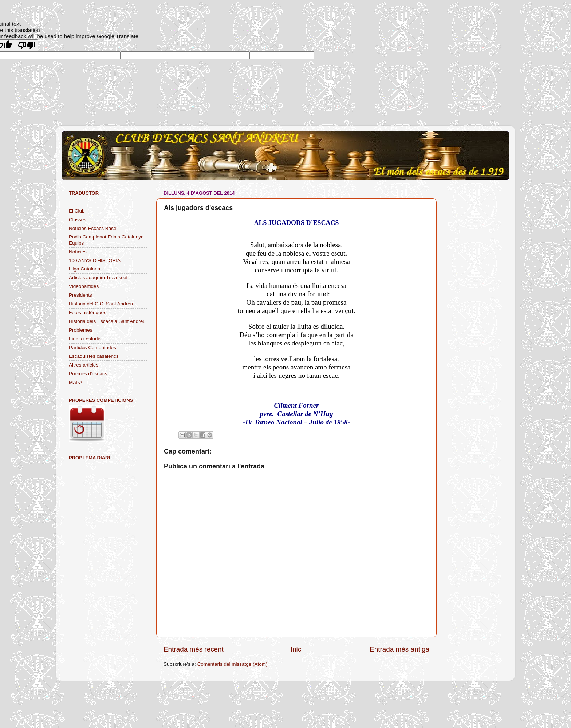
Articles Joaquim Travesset (98, 278)
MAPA (76, 382)
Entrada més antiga (399, 649)
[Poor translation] (27, 45)
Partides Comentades (92, 347)
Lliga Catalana (84, 269)
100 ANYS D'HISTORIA (95, 260)
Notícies (78, 252)
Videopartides (84, 286)
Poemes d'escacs (88, 374)
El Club (77, 211)
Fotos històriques (88, 312)
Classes (78, 220)
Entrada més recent (194, 649)
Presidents (80, 295)
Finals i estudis (85, 339)
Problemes (81, 330)
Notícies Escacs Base (93, 228)
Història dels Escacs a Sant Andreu (107, 321)
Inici (297, 649)
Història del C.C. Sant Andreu (101, 304)
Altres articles (84, 365)
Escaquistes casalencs (94, 356)
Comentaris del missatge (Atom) (233, 664)
